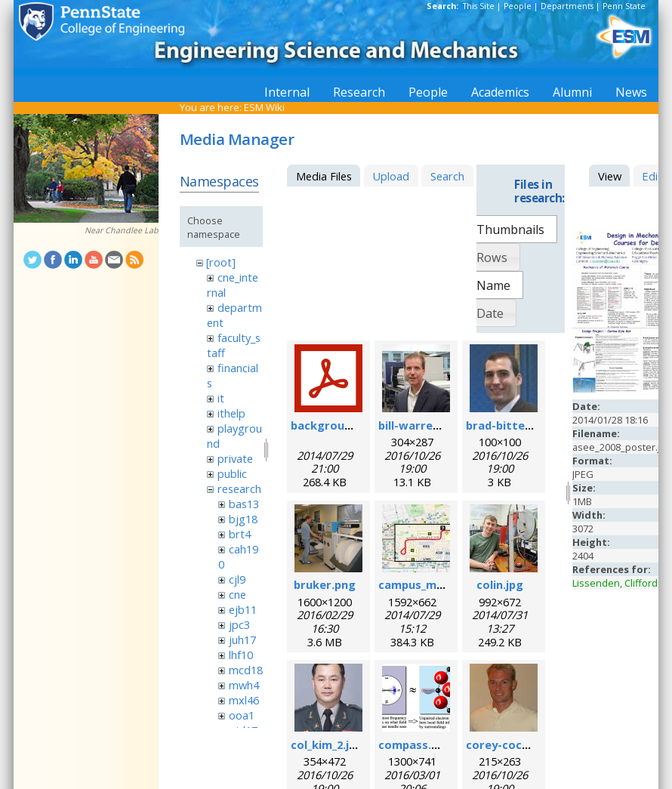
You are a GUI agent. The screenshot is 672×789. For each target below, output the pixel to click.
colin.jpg (500, 584)
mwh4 (244, 685)
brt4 (240, 534)
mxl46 (244, 700)
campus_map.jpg (424, 584)
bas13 (244, 504)
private (235, 458)
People (518, 6)
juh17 (242, 640)
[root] (221, 262)
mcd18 (246, 670)
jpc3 (239, 624)
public (232, 473)
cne (237, 594)
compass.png (415, 744)
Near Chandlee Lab (122, 230)
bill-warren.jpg (419, 425)
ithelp (231, 413)
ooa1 (242, 715)
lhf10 (241, 655)
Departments (567, 6)
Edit (652, 176)
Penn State (624, 6)
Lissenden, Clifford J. (618, 583)
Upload (391, 176)
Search (447, 176)
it (221, 398)
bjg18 (243, 519)
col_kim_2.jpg (327, 744)
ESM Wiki (264, 107)
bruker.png (325, 584)
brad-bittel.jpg (507, 425)
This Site (479, 6)
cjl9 (237, 579)
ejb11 (243, 609)
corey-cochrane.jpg (520, 744)
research (239, 489)
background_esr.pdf (347, 425)
